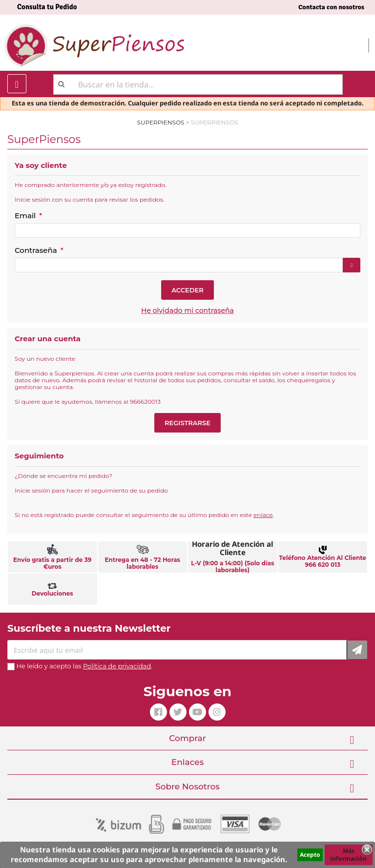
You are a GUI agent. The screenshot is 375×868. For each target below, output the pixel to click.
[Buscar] (198, 84)
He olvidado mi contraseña (187, 310)
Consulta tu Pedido (47, 7)
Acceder (187, 290)
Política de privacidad (117, 666)
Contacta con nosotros (331, 7)
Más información (348, 855)
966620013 (145, 402)
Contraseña (37, 250)
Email (26, 216)
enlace (263, 515)
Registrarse (187, 423)
